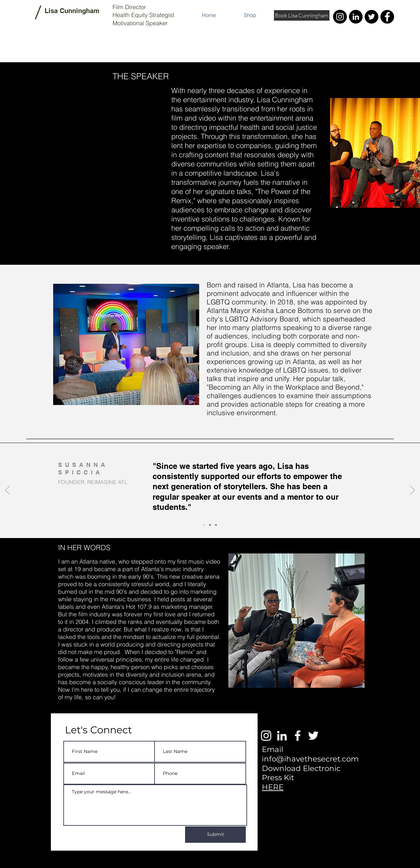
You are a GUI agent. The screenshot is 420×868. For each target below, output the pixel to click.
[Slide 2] (210, 525)
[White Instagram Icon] (266, 736)
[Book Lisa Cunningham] (302, 15)
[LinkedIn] (356, 17)
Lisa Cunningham (72, 11)
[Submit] (215, 835)
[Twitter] (371, 17)
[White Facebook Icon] (298, 736)
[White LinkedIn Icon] (282, 736)
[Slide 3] (216, 525)
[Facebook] (387, 17)
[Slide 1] (204, 525)
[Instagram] (340, 17)
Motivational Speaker (140, 23)
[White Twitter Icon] (313, 736)
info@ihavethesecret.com (310, 759)
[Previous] (8, 491)
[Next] (412, 491)
